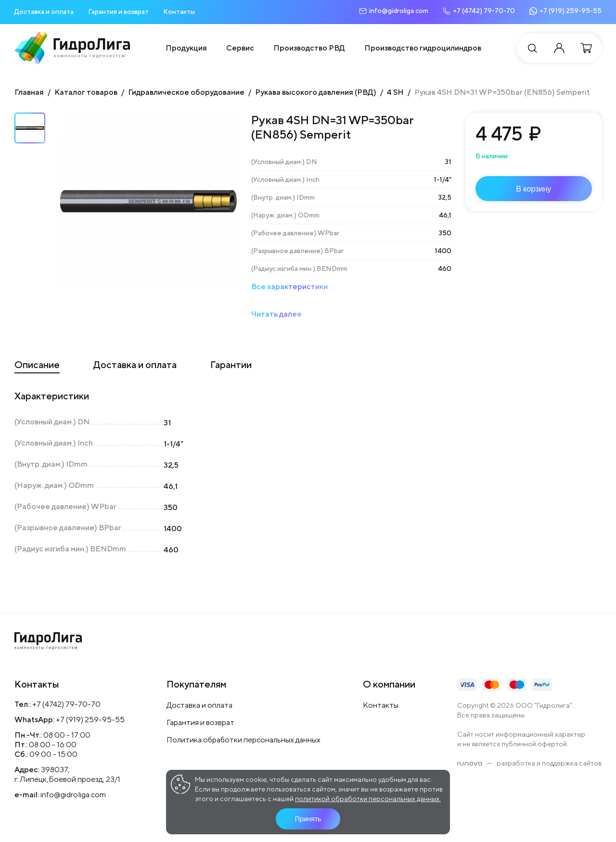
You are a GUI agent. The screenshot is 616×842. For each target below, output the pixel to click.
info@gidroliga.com (73, 795)
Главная (29, 92)
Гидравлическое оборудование (186, 92)
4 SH (395, 92)
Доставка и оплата (44, 12)
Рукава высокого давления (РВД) (316, 92)
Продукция (186, 48)
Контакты (179, 12)
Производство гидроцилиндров (423, 48)
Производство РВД (309, 48)
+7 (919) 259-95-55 (90, 720)
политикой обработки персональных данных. (368, 799)
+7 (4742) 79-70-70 (66, 704)
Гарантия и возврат (118, 12)
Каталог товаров (86, 92)
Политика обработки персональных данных (244, 740)
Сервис (240, 48)
